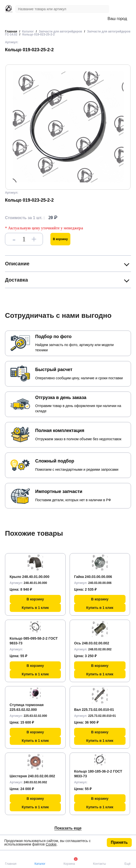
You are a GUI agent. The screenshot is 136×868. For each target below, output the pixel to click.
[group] (68, 127)
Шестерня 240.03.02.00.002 (32, 776)
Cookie (51, 844)
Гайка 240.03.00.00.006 (93, 577)
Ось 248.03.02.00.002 (92, 643)
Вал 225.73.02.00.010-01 (94, 710)
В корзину (60, 239)
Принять (119, 842)
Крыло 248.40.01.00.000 (30, 577)
